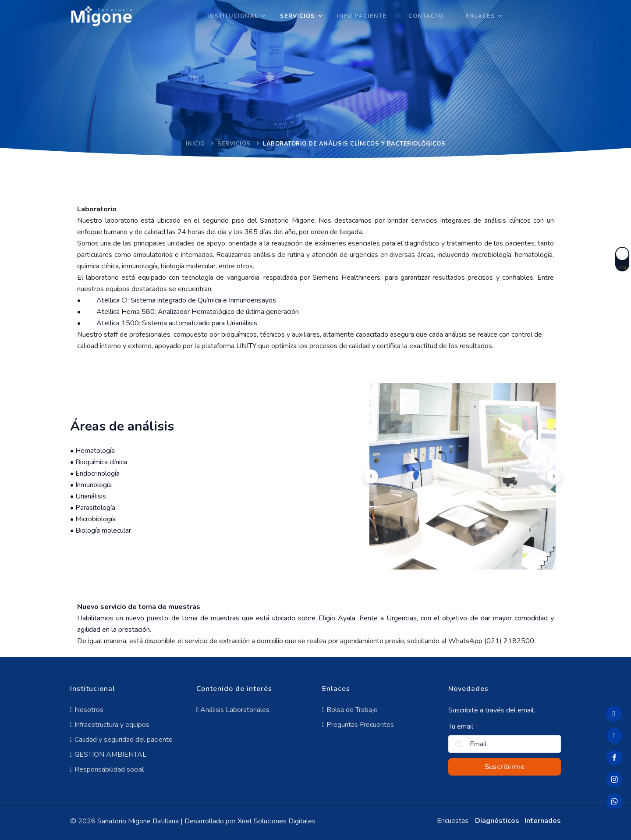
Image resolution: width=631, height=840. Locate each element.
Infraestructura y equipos (110, 725)
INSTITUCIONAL (233, 16)
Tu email (463, 726)
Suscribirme (505, 767)
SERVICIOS (298, 16)
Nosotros (87, 710)
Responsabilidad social (107, 769)
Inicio (195, 144)
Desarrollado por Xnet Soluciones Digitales (250, 821)
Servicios (234, 144)
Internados (543, 821)
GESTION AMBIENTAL (108, 755)
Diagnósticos (497, 821)
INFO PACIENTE (362, 16)
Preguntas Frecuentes (358, 725)
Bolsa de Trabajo (350, 710)
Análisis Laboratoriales (233, 710)
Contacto (426, 16)
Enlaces (480, 16)
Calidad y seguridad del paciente (121, 740)
